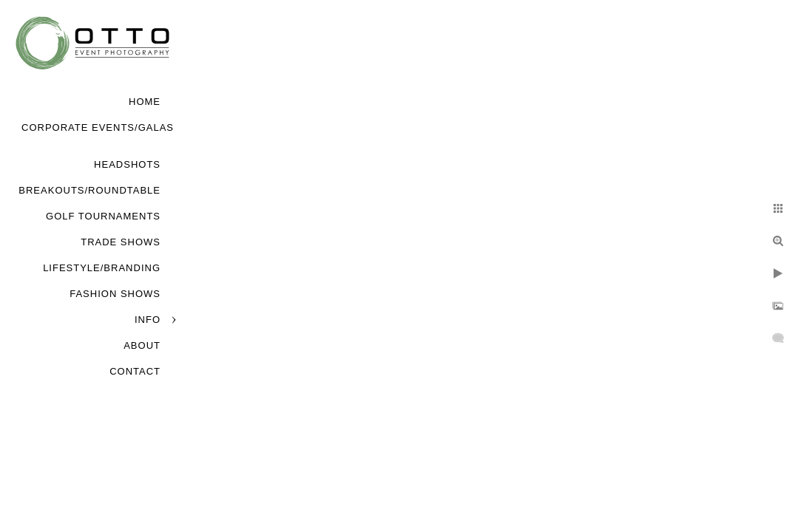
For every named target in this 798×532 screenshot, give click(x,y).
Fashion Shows (115, 294)
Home (145, 102)
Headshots (127, 164)
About (142, 345)
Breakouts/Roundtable (89, 190)
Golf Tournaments (103, 216)
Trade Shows (121, 242)
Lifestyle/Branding (102, 268)
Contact (135, 371)
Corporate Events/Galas (98, 127)
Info (148, 320)
